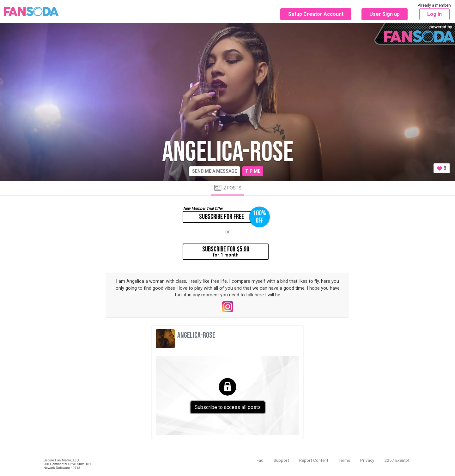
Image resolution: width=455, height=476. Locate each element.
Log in (434, 14)
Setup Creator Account (316, 14)
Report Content (314, 460)
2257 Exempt (397, 460)
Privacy (367, 460)
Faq (260, 460)
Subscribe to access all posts (228, 407)
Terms (344, 460)
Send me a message (215, 171)
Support (281, 460)
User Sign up (385, 14)
